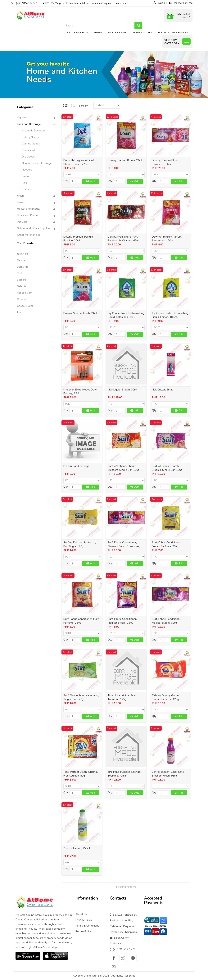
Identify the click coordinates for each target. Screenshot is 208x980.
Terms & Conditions (87, 926)
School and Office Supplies (34, 228)
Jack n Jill (23, 254)
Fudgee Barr (25, 293)
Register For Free (181, 3)
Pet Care (22, 222)
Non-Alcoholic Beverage (37, 163)
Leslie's (22, 280)
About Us (81, 914)
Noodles (27, 170)
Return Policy (84, 931)
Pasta (25, 176)
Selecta (22, 286)
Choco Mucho (25, 306)
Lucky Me (23, 267)
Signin (161, 3)
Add (93, 181)
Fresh (20, 196)
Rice (24, 183)
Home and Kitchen (28, 215)
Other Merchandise (29, 235)
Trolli (20, 273)
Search (138, 25)
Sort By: (84, 106)
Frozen (21, 202)
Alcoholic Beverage (34, 131)
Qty (66, 181)
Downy (21, 299)
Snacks (26, 189)
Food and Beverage (29, 124)
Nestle (21, 260)
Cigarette (23, 118)
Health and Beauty (29, 209)
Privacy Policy (84, 920)
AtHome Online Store (86, 976)
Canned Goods (31, 144)
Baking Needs (30, 137)
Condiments (29, 150)
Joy (19, 312)
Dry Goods (28, 157)
